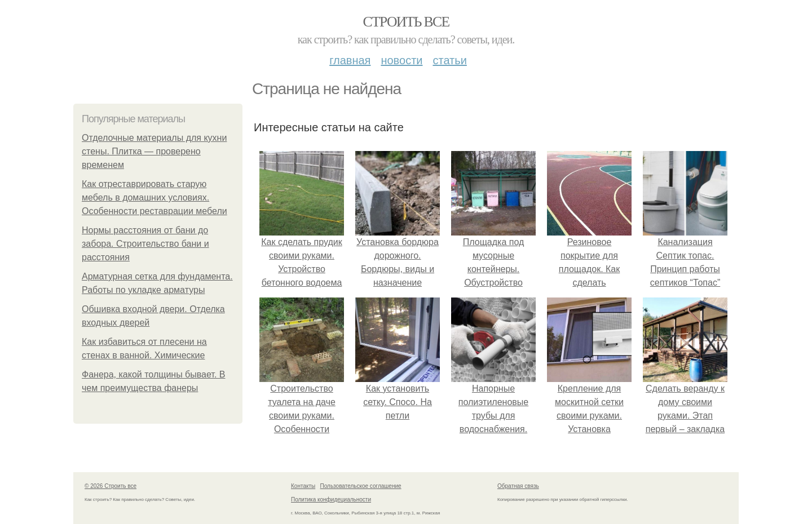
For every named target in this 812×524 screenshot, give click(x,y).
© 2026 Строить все (111, 486)
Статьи (449, 60)
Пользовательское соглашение (361, 486)
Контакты (303, 486)
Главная (350, 60)
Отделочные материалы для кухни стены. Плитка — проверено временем (154, 151)
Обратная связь (518, 486)
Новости (401, 60)
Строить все (406, 22)
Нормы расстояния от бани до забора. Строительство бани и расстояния (145, 244)
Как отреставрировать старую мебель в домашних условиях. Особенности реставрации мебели (155, 197)
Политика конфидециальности (331, 499)
